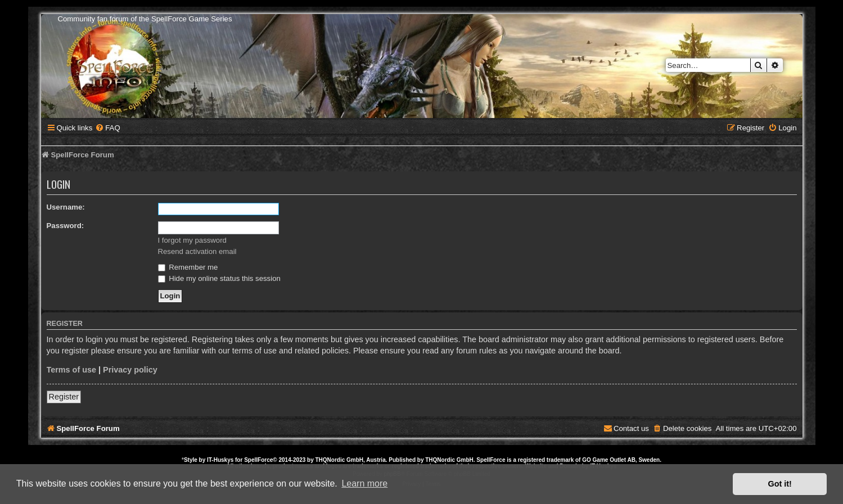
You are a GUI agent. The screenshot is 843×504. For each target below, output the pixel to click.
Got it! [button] (780, 484)
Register (64, 397)
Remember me (188, 267)
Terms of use (72, 370)
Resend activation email (197, 251)
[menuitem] (107, 128)
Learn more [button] (364, 483)
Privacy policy (130, 370)
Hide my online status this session (219, 278)
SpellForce (258, 460)
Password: (66, 226)
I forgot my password (192, 240)
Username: (66, 207)
